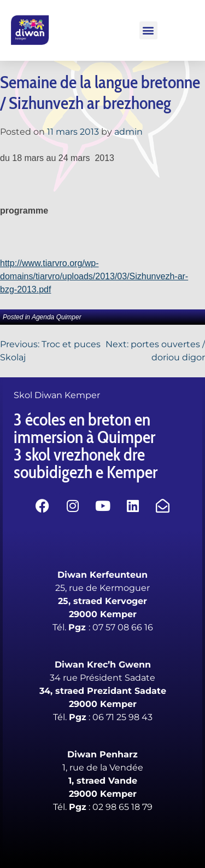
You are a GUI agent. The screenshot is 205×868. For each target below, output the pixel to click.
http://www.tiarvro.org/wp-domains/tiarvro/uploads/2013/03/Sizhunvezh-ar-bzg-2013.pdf (94, 276)
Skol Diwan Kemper (57, 395)
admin (128, 132)
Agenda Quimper (57, 317)
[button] (148, 30)
